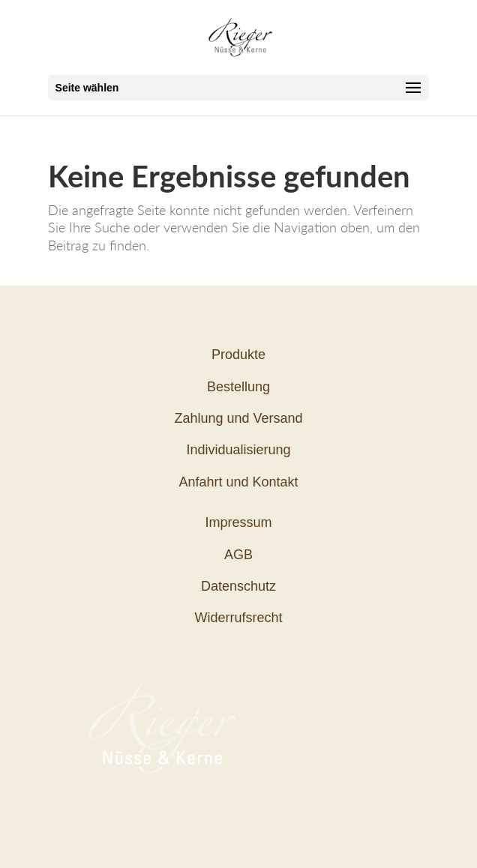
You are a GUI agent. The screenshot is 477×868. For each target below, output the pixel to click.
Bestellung (238, 387)
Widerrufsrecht (238, 618)
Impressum (238, 522)
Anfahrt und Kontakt (238, 482)
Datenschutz (238, 586)
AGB (238, 555)
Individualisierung (238, 450)
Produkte (238, 355)
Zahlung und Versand (238, 418)
